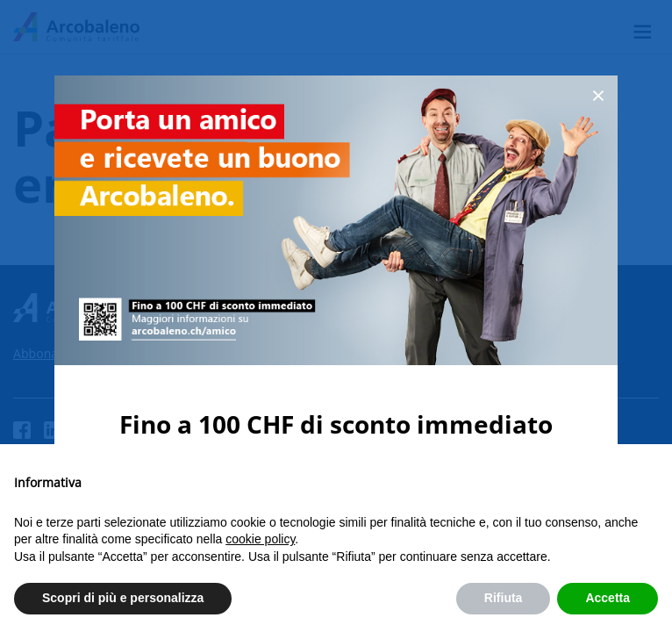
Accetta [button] (608, 598)
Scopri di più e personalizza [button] (123, 598)
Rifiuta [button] (504, 598)
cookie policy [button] (260, 539)
